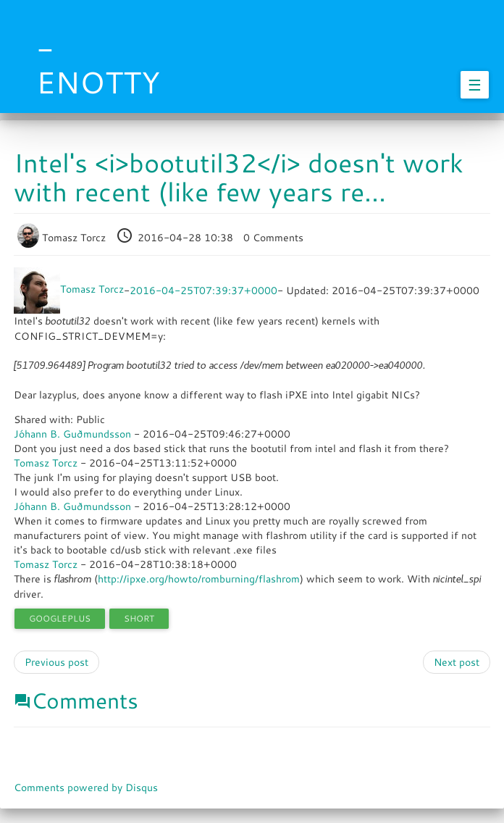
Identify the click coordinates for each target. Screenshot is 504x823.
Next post (457, 662)
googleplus (60, 618)
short (139, 618)
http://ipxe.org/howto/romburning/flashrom (199, 579)
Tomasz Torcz (63, 238)
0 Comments (273, 238)
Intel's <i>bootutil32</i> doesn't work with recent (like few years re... (239, 177)
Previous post (56, 662)
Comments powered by (86, 788)
